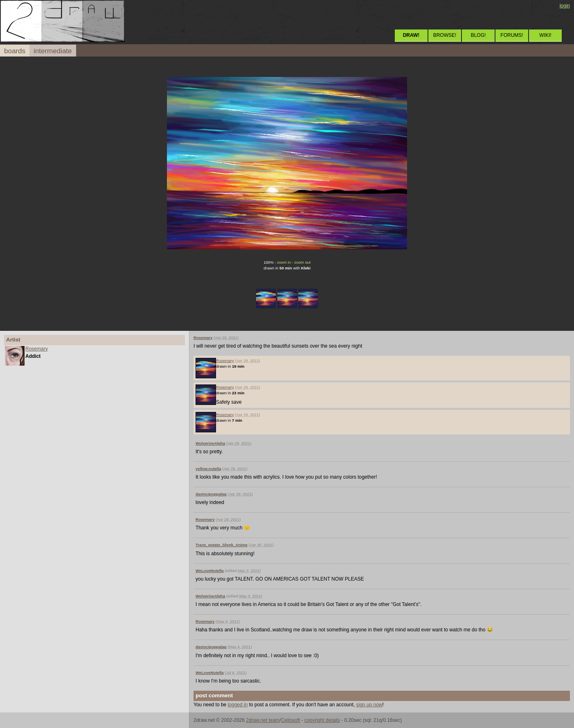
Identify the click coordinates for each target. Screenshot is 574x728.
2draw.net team (263, 720)
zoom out (302, 262)
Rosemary (37, 349)
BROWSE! (445, 35)
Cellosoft (291, 720)
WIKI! (545, 35)
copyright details (322, 720)
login (565, 6)
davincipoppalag (211, 494)
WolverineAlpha (210, 443)
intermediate (53, 51)
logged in (238, 705)
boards (15, 51)
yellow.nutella (208, 469)
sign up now (369, 705)
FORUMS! (512, 35)
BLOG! (478, 35)
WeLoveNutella (210, 571)
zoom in (284, 262)
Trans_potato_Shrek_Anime (222, 545)
